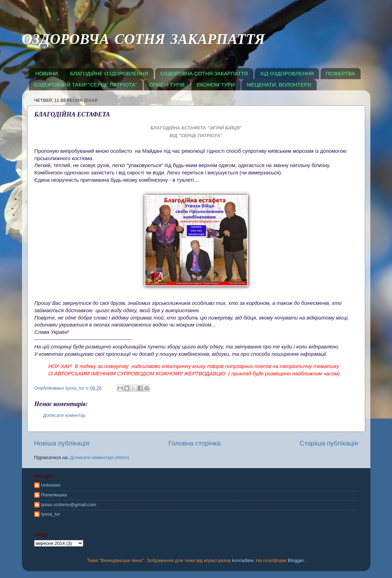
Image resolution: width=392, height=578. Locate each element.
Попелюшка (54, 495)
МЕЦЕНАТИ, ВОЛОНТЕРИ (279, 85)
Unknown (51, 485)
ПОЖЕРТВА (340, 73)
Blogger (296, 560)
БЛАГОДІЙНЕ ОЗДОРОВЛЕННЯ (109, 73)
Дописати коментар (64, 415)
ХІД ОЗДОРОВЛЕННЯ (287, 73)
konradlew (243, 560)
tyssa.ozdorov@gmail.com (69, 505)
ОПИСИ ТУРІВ (167, 85)
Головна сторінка (194, 443)
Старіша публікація (329, 443)
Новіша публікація (62, 443)
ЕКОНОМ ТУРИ (216, 85)
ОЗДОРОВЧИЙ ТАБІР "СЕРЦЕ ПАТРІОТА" (86, 85)
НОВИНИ (47, 73)
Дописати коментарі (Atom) (99, 457)
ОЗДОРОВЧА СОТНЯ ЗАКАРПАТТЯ (144, 41)
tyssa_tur (51, 514)
